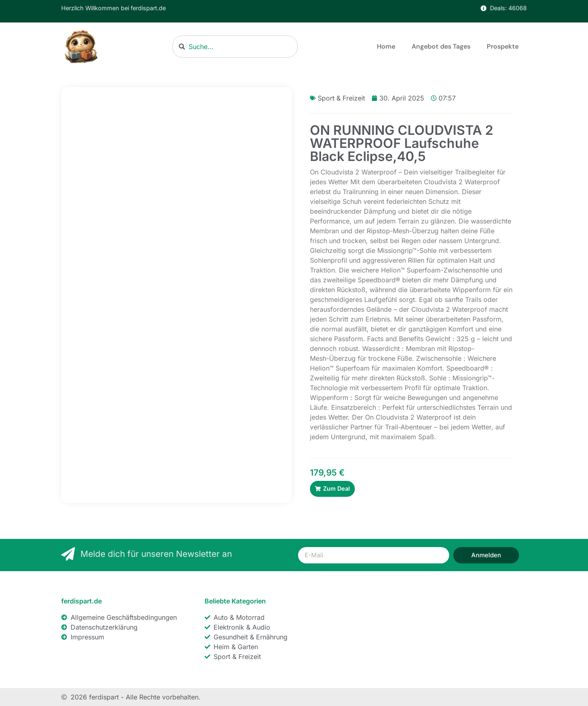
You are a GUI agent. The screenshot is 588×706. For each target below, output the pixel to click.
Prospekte (503, 46)
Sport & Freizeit (341, 98)
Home (386, 46)
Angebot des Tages (441, 46)
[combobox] (235, 47)
